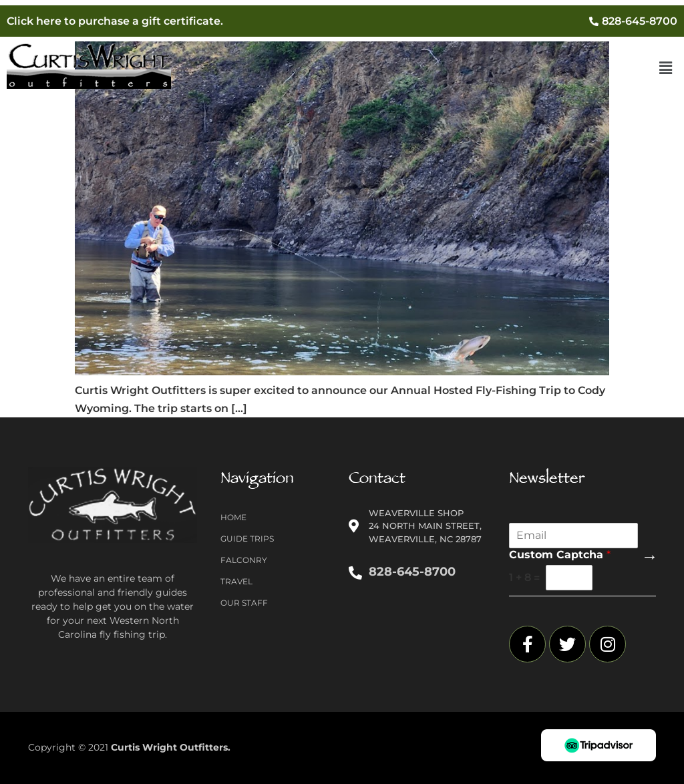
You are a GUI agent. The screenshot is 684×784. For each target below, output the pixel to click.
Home (233, 517)
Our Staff (244, 603)
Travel (236, 581)
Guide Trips (247, 539)
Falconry (244, 560)
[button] (666, 69)
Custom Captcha (560, 555)
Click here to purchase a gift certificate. (115, 21)
